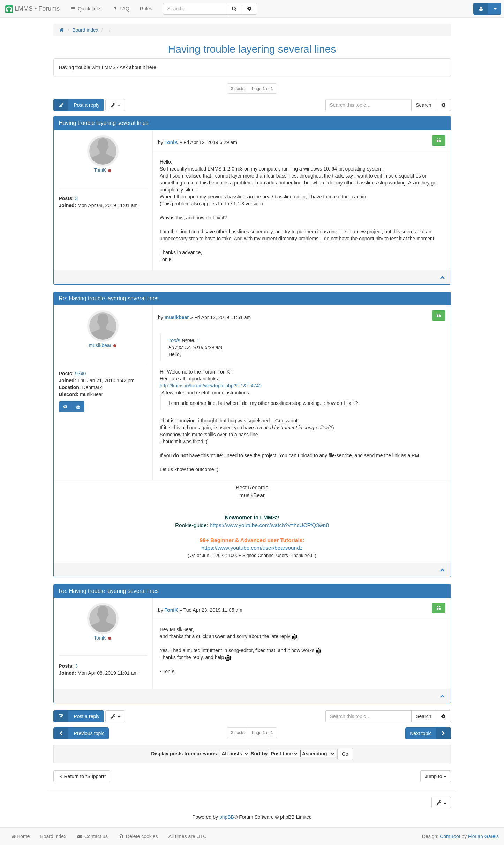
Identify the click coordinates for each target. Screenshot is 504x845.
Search (423, 105)
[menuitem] (146, 9)
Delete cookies (138, 836)
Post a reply (77, 105)
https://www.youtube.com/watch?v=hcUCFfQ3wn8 (269, 525)
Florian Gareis (483, 836)
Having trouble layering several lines (252, 49)
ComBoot (450, 836)
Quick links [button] (86, 9)
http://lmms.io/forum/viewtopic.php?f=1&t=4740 (211, 386)
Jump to (436, 776)
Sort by (275, 754)
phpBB (227, 817)
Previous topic (79, 733)
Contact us (92, 836)
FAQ (121, 9)
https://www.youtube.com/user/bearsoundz (252, 548)
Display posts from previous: (200, 754)
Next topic (430, 733)
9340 (80, 374)
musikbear (100, 345)
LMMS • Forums (32, 9)
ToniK (100, 170)
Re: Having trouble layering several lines (109, 298)
